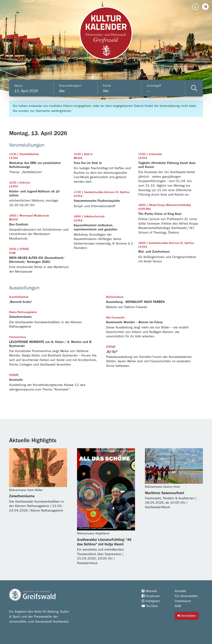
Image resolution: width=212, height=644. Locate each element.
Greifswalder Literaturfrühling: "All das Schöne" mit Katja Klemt (104, 542)
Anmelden (187, 616)
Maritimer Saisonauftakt (165, 493)
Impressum (183, 601)
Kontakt (180, 591)
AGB (178, 606)
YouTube (150, 606)
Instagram (151, 601)
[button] (205, 7)
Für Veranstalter (186, 596)
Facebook (151, 596)
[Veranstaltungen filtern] (194, 88)
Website (149, 591)
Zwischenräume (22, 496)
